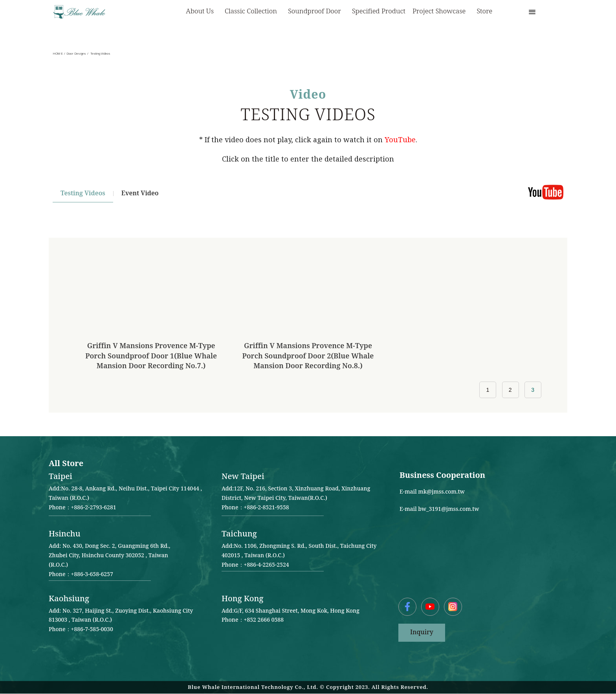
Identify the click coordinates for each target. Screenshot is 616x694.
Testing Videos (83, 194)
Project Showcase (441, 12)
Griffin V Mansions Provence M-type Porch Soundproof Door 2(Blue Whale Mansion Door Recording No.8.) (308, 356)
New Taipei (243, 477)
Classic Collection (253, 12)
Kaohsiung (69, 599)
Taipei (60, 477)
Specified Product (379, 11)
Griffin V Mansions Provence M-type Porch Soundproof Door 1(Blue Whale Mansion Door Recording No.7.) (151, 356)
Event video (140, 194)
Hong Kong (242, 599)
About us (202, 12)
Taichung (239, 534)
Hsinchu (65, 534)
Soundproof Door (316, 12)
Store (484, 11)
